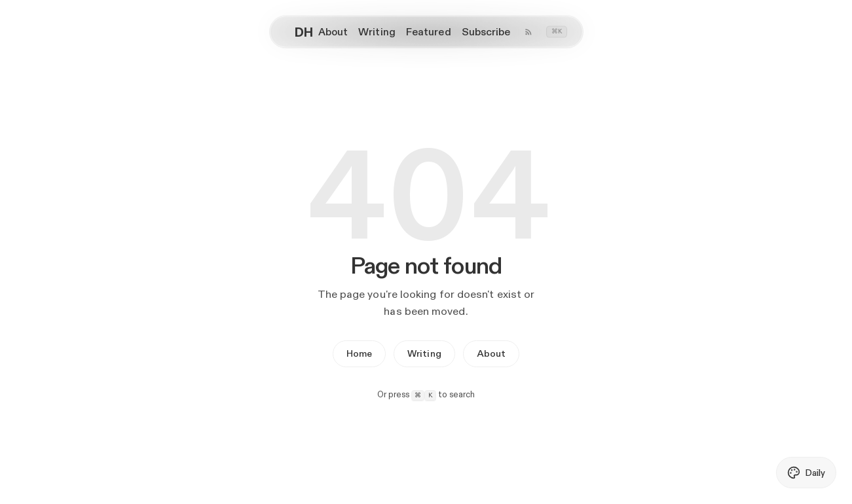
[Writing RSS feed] (528, 32)
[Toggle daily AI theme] (806, 473)
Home (359, 353)
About (491, 353)
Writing (424, 353)
